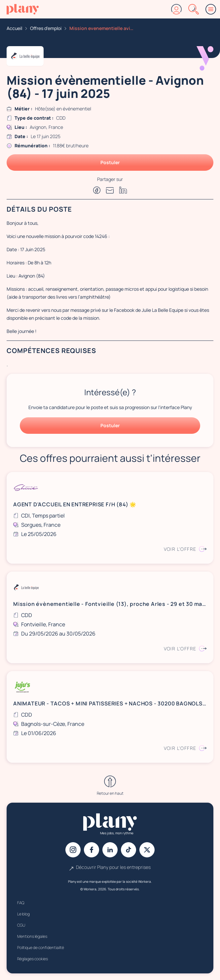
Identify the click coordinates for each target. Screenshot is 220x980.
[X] (147, 850)
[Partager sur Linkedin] (123, 190)
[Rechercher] (194, 9)
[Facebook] (92, 850)
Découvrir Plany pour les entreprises (110, 867)
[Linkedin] (110, 850)
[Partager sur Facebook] (97, 190)
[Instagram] (73, 850)
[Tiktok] (128, 850)
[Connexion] (176, 9)
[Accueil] (23, 9)
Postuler (110, 162)
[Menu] (211, 9)
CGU (21, 925)
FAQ (21, 903)
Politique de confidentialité (41, 948)
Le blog (23, 914)
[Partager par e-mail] (110, 190)
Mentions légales (32, 936)
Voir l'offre (185, 549)
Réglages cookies (33, 959)
